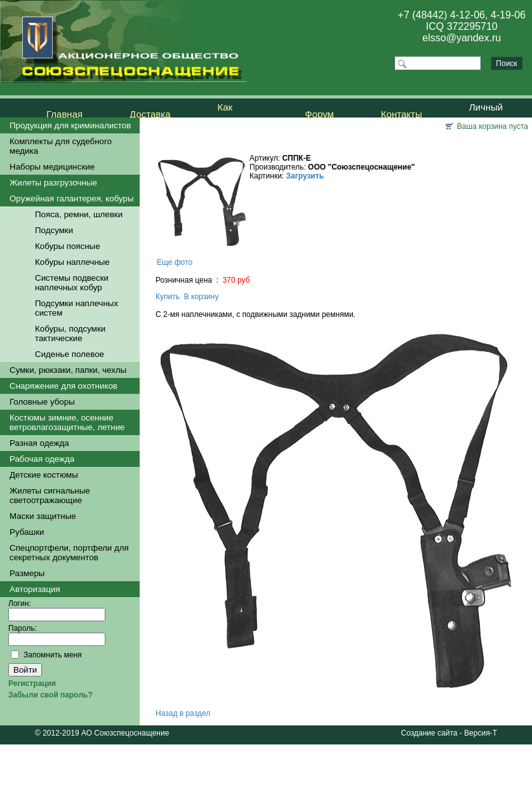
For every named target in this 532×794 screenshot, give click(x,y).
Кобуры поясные (68, 246)
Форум (319, 114)
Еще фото (175, 262)
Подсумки (54, 230)
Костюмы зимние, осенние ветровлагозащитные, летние (67, 422)
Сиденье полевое (70, 354)
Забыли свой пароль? (50, 695)
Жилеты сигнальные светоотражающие (50, 495)
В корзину (202, 297)
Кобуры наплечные (72, 262)
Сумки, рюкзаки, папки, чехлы (68, 370)
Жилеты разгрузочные (53, 183)
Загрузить (305, 176)
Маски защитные (43, 516)
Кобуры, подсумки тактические (70, 333)
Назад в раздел (183, 713)
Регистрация (32, 683)
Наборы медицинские (52, 167)
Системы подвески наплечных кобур (72, 283)
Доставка (150, 114)
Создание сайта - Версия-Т (449, 733)
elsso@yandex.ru (462, 38)
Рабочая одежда (42, 459)
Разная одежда (39, 443)
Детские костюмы (44, 475)
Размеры (27, 573)
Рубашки (27, 532)
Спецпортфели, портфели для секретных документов (69, 553)
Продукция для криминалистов (70, 125)
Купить (168, 297)
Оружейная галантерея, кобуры (72, 198)
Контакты (402, 114)
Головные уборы (42, 402)
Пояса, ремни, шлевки (79, 214)
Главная (64, 114)
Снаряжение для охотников (63, 386)
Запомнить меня (53, 655)
